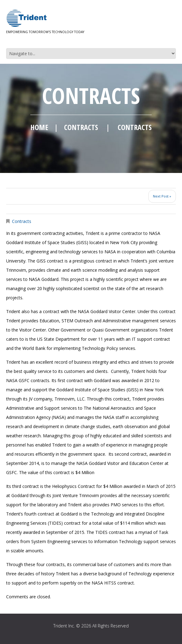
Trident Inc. (64, 626)
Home (39, 127)
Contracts (81, 127)
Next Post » (162, 196)
